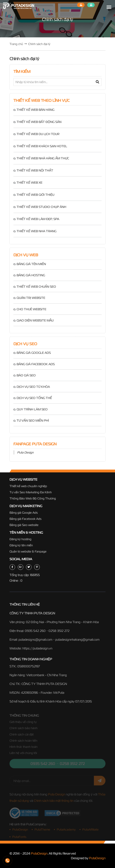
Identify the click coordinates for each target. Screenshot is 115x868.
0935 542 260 (35, 632)
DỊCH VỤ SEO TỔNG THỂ (34, 398)
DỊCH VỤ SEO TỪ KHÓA (33, 387)
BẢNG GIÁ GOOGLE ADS (34, 353)
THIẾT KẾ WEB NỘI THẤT (35, 170)
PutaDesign (39, 853)
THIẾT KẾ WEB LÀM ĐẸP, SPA (38, 219)
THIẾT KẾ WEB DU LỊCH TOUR (38, 134)
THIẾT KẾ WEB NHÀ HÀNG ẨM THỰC (43, 158)
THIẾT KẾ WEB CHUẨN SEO (36, 287)
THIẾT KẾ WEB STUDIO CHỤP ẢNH (41, 207)
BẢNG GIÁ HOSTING (31, 275)
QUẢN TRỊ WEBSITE (31, 298)
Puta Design (25, 452)
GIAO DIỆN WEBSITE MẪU (35, 320)
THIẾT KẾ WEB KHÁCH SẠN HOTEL (42, 146)
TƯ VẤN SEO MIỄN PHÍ (33, 420)
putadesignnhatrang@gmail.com (77, 641)
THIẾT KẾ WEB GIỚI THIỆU (35, 195)
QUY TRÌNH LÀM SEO (32, 409)
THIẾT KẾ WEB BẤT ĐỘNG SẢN (39, 122)
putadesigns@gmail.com (35, 641)
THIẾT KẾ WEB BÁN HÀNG (35, 110)
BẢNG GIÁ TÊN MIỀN (31, 264)
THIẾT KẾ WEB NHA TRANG (36, 231)
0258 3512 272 (59, 632)
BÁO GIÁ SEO (26, 375)
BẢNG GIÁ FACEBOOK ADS (36, 364)
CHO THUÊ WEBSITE (31, 309)
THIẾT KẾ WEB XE (29, 182)
